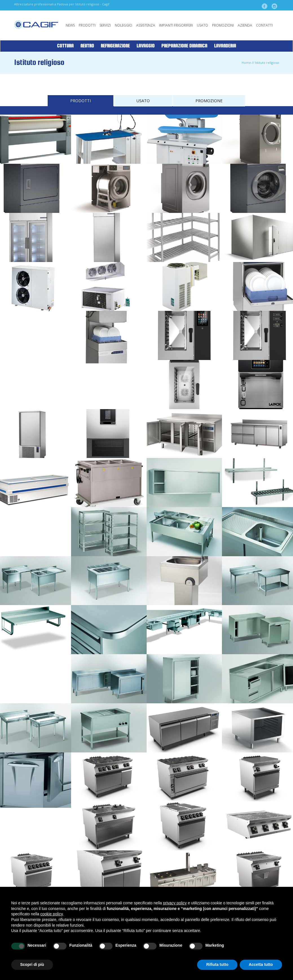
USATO (143, 101)
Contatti (264, 25)
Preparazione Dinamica (184, 46)
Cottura (65, 46)
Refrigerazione (115, 46)
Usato (202, 25)
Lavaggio (146, 46)
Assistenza (146, 25)
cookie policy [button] (51, 914)
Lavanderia (225, 46)
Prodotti (87, 25)
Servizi (105, 25)
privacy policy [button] (175, 903)
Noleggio (124, 25)
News (70, 25)
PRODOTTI (81, 101)
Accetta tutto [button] (261, 964)
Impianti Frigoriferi (176, 25)
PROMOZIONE (209, 101)
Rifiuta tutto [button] (217, 964)
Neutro (87, 46)
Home (246, 63)
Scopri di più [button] (32, 964)
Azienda (245, 25)
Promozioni (223, 25)
